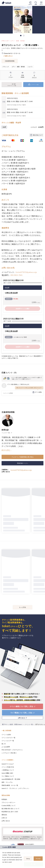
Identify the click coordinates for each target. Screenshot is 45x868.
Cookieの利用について (9, 805)
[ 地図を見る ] (8, 56)
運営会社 (4, 815)
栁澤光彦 (5, 430)
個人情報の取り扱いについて (10, 809)
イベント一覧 (29, 724)
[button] (3, 865)
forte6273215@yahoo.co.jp (26, 272)
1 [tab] (21, 36)
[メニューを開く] (41, 3)
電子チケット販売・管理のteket (12, 724)
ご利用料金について (8, 770)
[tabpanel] (22, 20)
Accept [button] (38, 859)
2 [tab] (24, 36)
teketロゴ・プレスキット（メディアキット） (16, 788)
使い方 (4, 744)
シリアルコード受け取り (9, 753)
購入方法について (38, 135)
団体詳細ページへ (23, 463)
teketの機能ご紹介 (7, 773)
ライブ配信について (8, 776)
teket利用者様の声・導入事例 (11, 779)
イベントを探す (6, 735)
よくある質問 (6, 747)
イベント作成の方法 (8, 767)
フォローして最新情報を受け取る (22, 457)
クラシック (5, 41)
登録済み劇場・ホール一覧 (10, 785)
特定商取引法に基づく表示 (10, 812)
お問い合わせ (6, 821)
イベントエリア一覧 (8, 741)
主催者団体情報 (10, 61)
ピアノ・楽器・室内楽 (18, 41)
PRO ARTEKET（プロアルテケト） (13, 750)
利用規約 (4, 799)
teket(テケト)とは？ (8, 764)
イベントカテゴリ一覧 (8, 738)
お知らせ (4, 818)
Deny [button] (28, 859)
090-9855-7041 (16, 275)
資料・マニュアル (7, 782)
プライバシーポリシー (8, 802)
